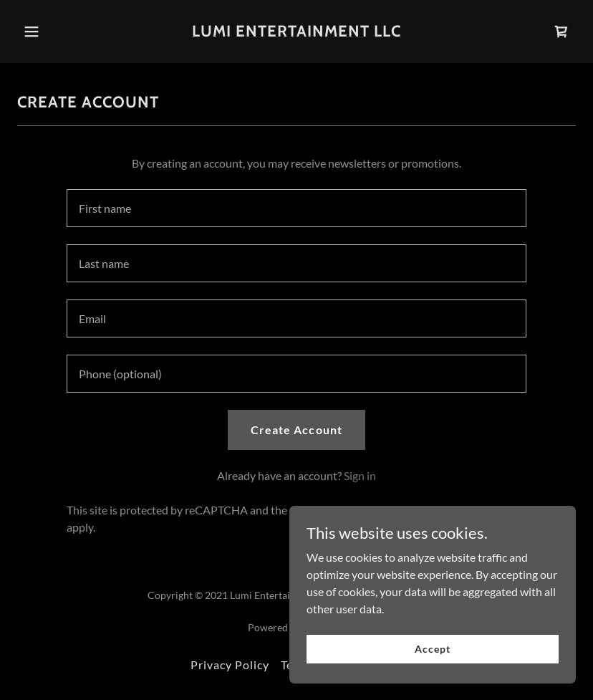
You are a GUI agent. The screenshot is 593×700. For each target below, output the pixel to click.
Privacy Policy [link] (230, 665)
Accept (432, 649)
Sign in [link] (360, 475)
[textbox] (296, 208)
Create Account (296, 430)
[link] (296, 32)
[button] (32, 32)
